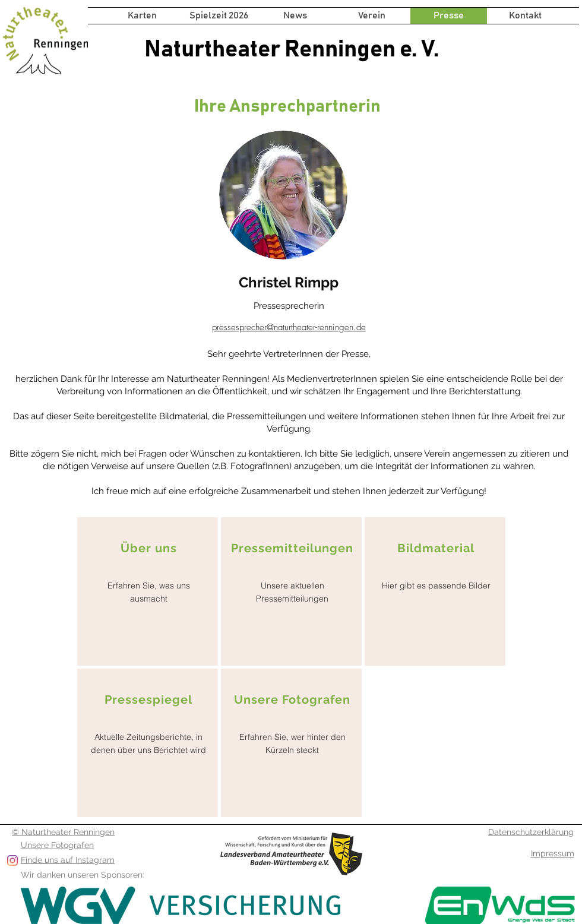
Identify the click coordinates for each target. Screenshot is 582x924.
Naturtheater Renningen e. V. (292, 49)
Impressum (553, 853)
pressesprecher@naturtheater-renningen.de (289, 327)
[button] (219, 16)
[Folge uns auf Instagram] (12, 860)
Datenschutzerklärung (531, 832)
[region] (148, 591)
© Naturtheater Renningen (63, 832)
